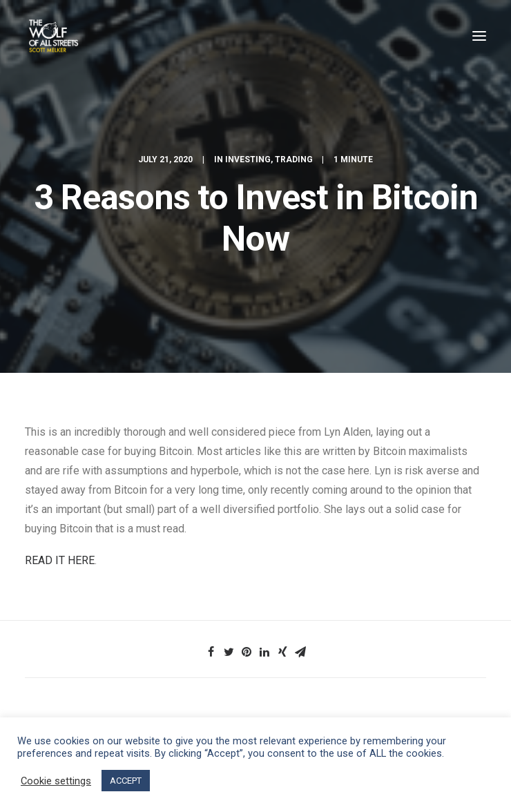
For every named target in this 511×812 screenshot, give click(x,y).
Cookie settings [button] (56, 781)
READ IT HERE (60, 560)
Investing (248, 159)
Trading (294, 159)
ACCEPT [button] (126, 781)
